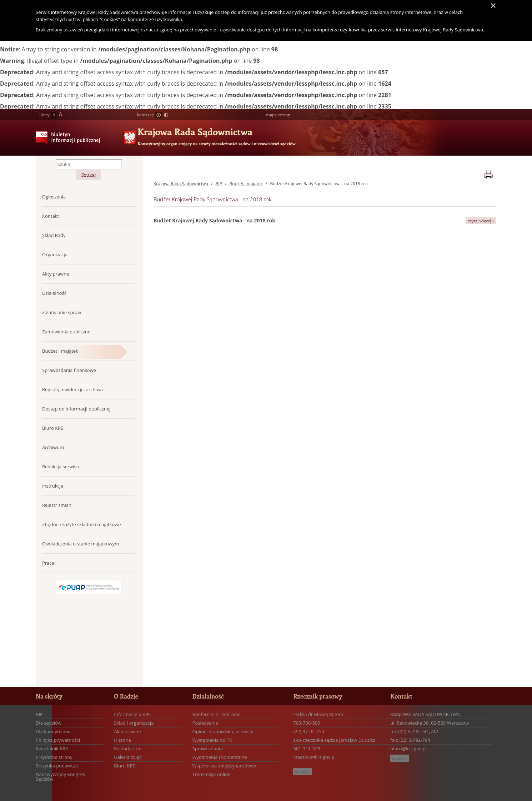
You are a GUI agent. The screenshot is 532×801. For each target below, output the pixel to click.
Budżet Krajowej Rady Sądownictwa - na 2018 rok (319, 184)
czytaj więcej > (481, 221)
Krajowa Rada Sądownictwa (195, 132)
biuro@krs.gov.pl (408, 749)
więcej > (302, 771)
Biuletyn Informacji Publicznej (65, 143)
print (488, 173)
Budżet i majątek (246, 184)
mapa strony (278, 115)
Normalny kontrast (159, 115)
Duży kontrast (166, 115)
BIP (219, 184)
